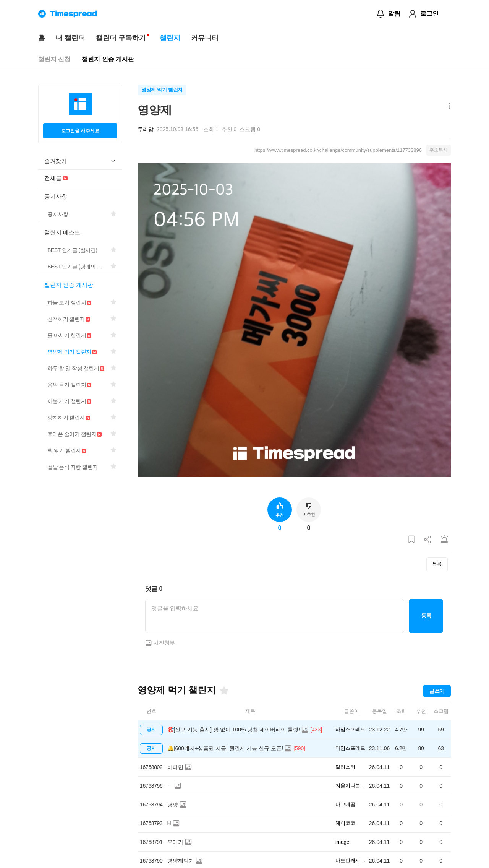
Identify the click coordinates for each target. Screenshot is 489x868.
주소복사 (439, 150)
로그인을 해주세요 (80, 131)
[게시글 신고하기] (444, 540)
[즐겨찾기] (223, 691)
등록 (426, 616)
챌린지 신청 (54, 59)
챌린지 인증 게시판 (108, 59)
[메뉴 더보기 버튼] (448, 106)
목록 (437, 564)
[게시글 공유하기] (428, 540)
